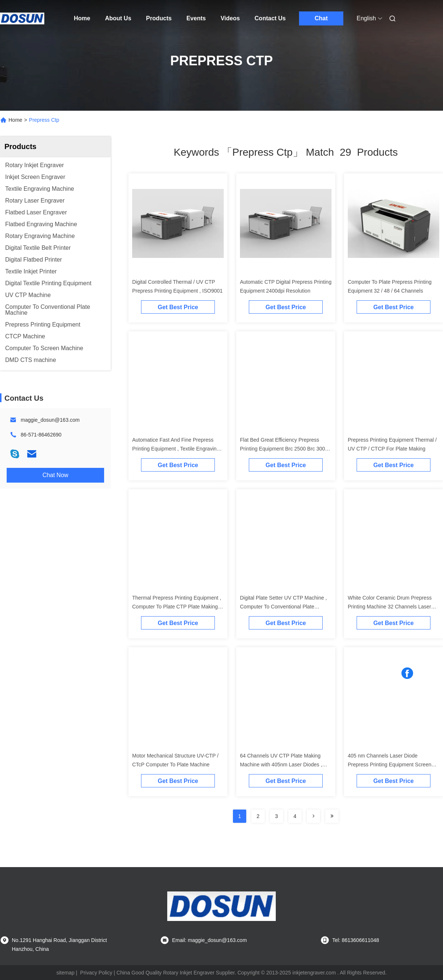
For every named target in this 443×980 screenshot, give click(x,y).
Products (159, 18)
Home (82, 18)
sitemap (66, 973)
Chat (321, 18)
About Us (118, 18)
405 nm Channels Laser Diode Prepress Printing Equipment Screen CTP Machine (389, 765)
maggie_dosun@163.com (50, 420)
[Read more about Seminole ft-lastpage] (332, 816)
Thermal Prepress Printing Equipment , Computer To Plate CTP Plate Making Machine (177, 607)
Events (196, 18)
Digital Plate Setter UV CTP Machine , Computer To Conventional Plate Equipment (284, 607)
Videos (230, 18)
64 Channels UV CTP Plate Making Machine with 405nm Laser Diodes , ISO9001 (281, 765)
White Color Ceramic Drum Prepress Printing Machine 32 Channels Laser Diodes (390, 607)
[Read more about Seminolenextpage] (313, 816)
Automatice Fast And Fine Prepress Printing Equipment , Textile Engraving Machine (176, 449)
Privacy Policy (96, 973)
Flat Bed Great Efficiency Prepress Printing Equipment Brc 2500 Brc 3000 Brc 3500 (284, 449)
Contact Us (270, 18)
